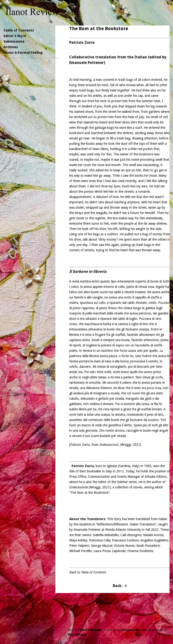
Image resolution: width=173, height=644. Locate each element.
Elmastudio (131, 630)
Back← (119, 586)
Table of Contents (19, 30)
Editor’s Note (15, 36)
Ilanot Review (90, 630)
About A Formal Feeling (23, 53)
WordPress (77, 635)
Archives (11, 47)
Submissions (14, 41)
